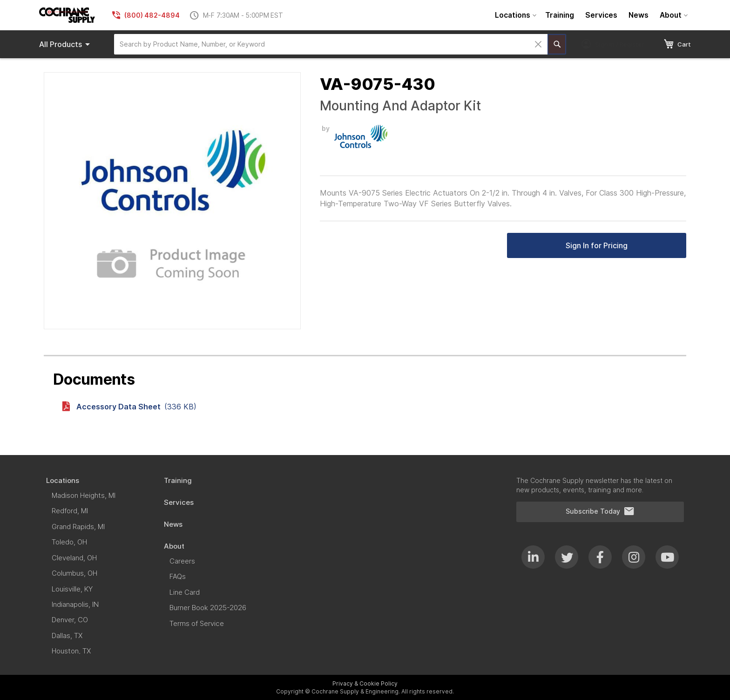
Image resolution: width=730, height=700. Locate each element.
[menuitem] (514, 15)
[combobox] (331, 44)
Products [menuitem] (66, 44)
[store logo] (67, 15)
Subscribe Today (600, 511)
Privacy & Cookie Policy (365, 683)
